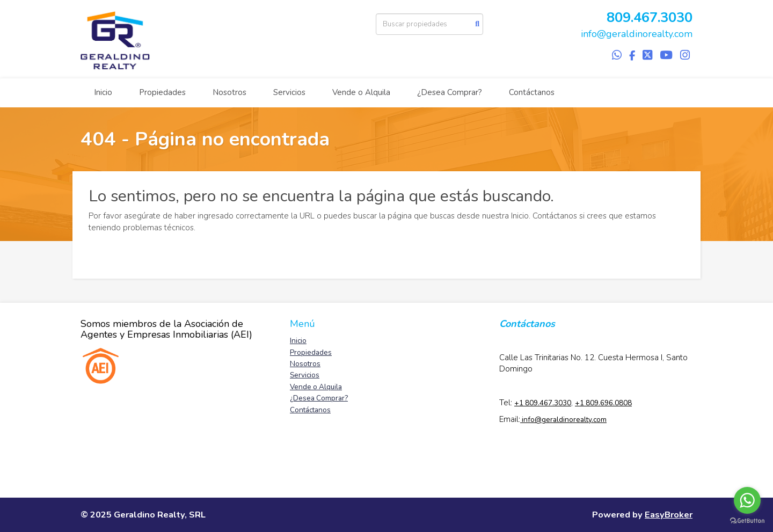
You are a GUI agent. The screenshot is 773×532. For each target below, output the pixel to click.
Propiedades (162, 92)
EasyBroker (669, 515)
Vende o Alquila (361, 92)
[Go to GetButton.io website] (747, 521)
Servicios (289, 92)
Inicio (103, 92)
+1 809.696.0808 (603, 403)
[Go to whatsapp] (747, 500)
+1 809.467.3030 (543, 403)
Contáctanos (532, 92)
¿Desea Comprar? (450, 92)
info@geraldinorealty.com (637, 34)
